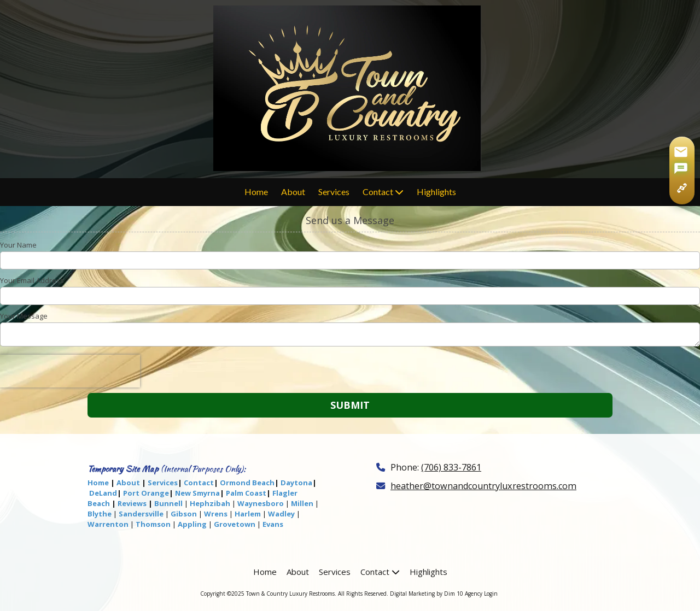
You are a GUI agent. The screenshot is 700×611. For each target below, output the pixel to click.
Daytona (296, 483)
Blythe (100, 514)
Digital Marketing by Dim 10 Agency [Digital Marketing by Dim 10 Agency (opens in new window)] (436, 594)
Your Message (24, 316)
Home (98, 483)
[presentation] (70, 371)
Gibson (184, 514)
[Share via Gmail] (681, 152)
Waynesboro (261, 503)
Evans (273, 524)
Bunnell (168, 503)
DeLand (103, 493)
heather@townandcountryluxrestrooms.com (483, 486)
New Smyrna (197, 493)
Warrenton (108, 524)
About (128, 483)
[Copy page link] (682, 188)
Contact (199, 483)
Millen (302, 503)
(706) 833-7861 (451, 467)
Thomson (153, 524)
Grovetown (235, 524)
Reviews (132, 503)
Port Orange (146, 493)
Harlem (248, 514)
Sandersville (141, 514)
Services (163, 483)
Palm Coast (246, 493)
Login (491, 594)
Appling (192, 524)
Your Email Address (32, 280)
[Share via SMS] (681, 169)
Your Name (18, 245)
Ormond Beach (247, 483)
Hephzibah (210, 503)
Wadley (281, 514)
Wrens (216, 514)
